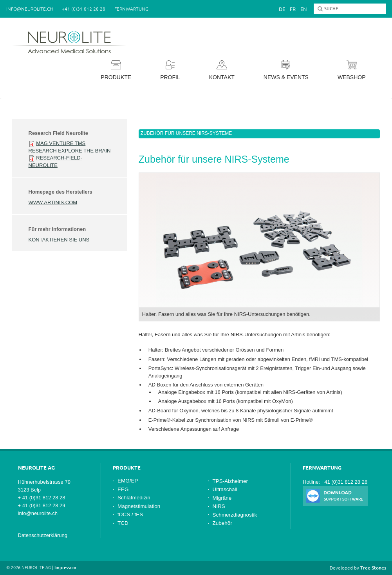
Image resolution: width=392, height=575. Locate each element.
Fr (293, 9)
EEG (123, 489)
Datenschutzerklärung (43, 535)
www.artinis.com (53, 202)
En (303, 9)
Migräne (222, 498)
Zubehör (222, 523)
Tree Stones (373, 568)
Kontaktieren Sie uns (59, 240)
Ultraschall (225, 489)
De (282, 9)
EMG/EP (128, 481)
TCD (123, 523)
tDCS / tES (130, 514)
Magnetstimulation (139, 506)
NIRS (219, 506)
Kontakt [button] (222, 70)
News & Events (286, 70)
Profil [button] (170, 70)
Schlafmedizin (134, 498)
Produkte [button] (116, 70)
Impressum (65, 568)
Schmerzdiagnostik (235, 515)
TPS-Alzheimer (230, 481)
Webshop (352, 70)
